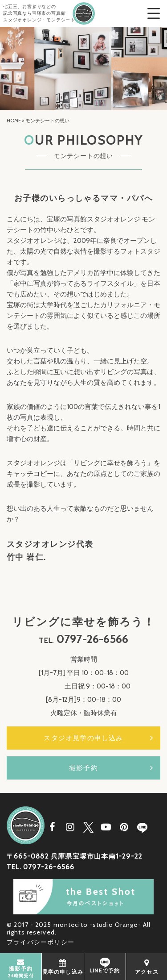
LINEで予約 (105, 966)
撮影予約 (83, 768)
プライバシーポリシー (41, 942)
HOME (14, 121)
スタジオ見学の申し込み (83, 738)
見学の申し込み (63, 966)
